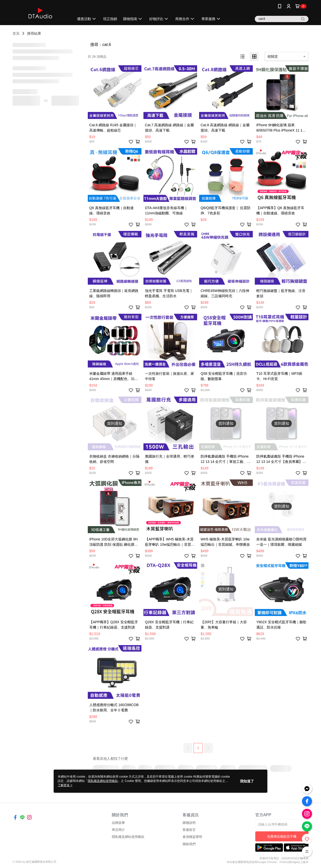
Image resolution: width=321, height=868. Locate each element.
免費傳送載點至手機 (282, 836)
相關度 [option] (273, 56)
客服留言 (189, 830)
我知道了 (247, 781)
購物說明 (189, 823)
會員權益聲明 (192, 837)
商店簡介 (118, 830)
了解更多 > (65, 785)
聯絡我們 (189, 844)
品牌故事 (118, 823)
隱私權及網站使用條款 (128, 837)
